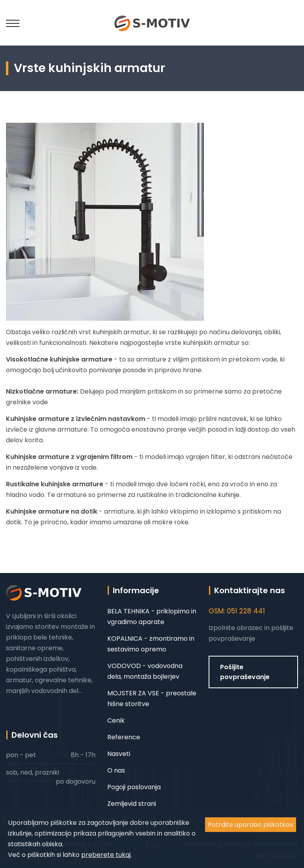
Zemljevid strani (132, 804)
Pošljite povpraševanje (245, 672)
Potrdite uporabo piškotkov (251, 825)
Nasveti (119, 754)
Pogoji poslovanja (134, 787)
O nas (116, 770)
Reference (124, 737)
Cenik (116, 720)
